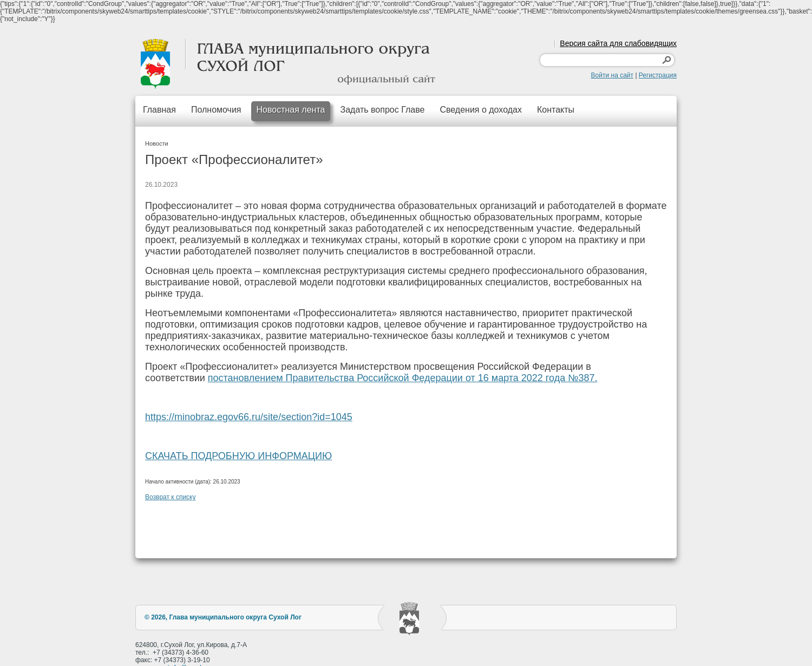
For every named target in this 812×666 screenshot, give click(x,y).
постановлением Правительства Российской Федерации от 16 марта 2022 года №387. (403, 378)
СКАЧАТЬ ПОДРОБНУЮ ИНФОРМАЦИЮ (238, 456)
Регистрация (658, 75)
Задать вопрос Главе (382, 110)
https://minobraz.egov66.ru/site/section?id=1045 (249, 417)
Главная (159, 110)
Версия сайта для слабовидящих (618, 43)
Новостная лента (291, 110)
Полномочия (216, 110)
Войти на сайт (612, 75)
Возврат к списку (171, 497)
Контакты (556, 110)
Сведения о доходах (481, 110)
